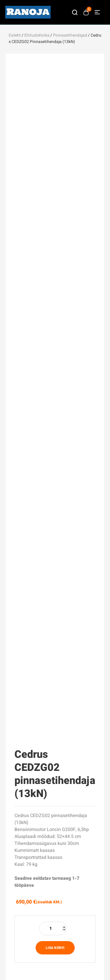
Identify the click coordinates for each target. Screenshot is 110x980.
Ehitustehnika (37, 35)
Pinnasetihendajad (70, 35)
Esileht (15, 35)
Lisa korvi (55, 948)
